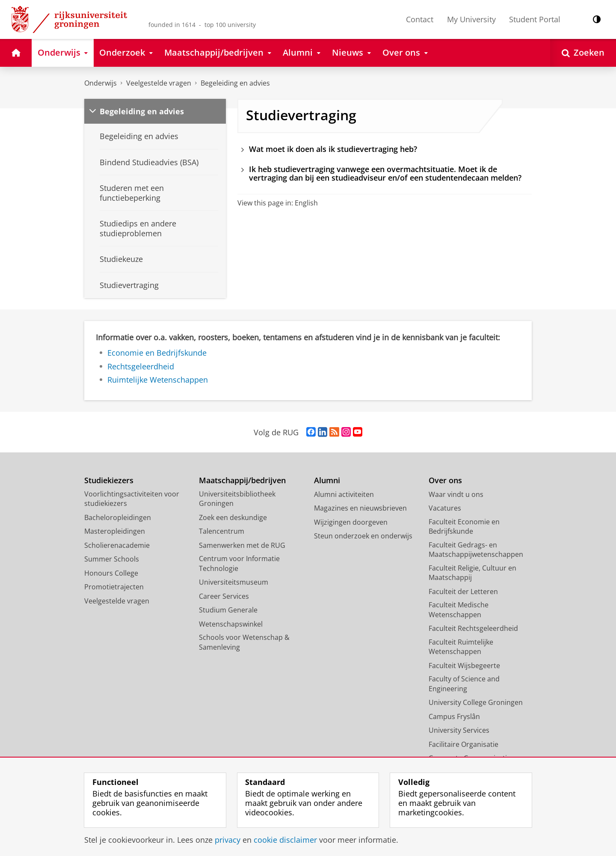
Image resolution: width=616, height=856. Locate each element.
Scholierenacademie (117, 545)
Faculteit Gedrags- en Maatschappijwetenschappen (476, 550)
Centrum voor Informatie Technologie (239, 563)
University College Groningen (476, 702)
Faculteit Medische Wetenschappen (459, 610)
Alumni (327, 480)
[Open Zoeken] (583, 53)
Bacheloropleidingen (118, 517)
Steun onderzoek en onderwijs (363, 536)
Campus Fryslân (454, 716)
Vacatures (445, 508)
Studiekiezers (109, 480)
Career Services (224, 596)
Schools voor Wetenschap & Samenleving (244, 642)
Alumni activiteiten (344, 494)
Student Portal (535, 19)
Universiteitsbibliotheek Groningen (237, 499)
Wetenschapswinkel (231, 624)
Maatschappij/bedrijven (242, 480)
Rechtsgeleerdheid (141, 366)
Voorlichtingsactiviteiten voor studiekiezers (132, 499)
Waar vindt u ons (456, 494)
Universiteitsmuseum (234, 582)
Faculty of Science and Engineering (464, 684)
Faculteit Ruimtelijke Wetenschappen (461, 647)
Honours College (111, 573)
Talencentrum (222, 531)
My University (471, 19)
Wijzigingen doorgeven (351, 522)
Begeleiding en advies (235, 83)
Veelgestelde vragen (159, 83)
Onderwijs (101, 83)
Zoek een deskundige (233, 517)
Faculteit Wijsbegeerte (464, 666)
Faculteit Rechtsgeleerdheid (473, 628)
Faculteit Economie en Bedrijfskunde (464, 527)
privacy (228, 840)
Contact (420, 19)
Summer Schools (112, 559)
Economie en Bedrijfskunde (157, 353)
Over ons (445, 480)
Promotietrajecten (114, 587)
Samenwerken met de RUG (242, 545)
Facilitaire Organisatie (463, 744)
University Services (459, 730)
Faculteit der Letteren (463, 591)
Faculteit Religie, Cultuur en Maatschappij (472, 573)
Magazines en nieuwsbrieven (360, 508)
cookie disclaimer (285, 840)
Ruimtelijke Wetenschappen (158, 380)
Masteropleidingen (115, 531)
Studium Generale (228, 610)
